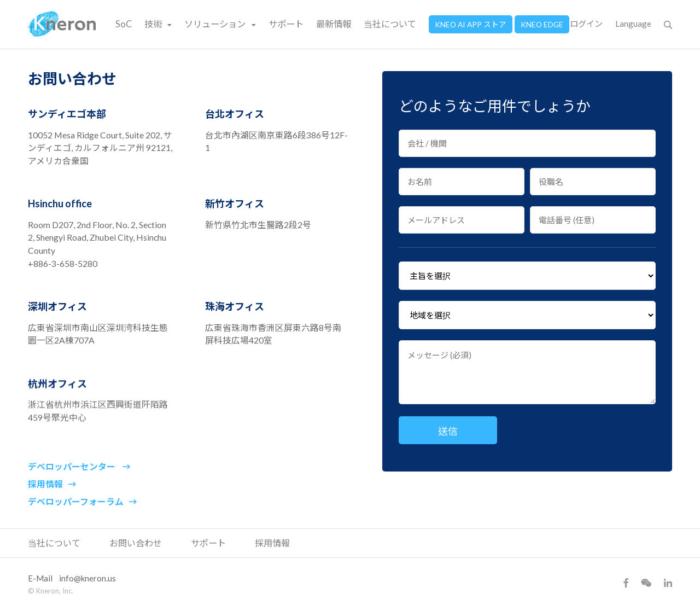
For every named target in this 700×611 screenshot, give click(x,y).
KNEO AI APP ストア (471, 24)
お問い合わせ (136, 543)
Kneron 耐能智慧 (62, 24)
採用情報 (52, 501)
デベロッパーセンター (79, 477)
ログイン (586, 24)
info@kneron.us (87, 578)
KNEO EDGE (542, 24)
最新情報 (334, 24)
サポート (286, 24)
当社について (390, 24)
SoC (124, 24)
